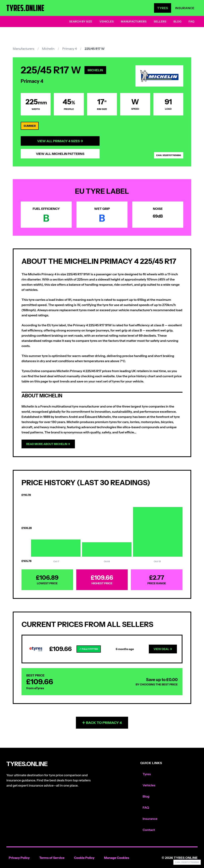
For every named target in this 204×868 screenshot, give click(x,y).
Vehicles (107, 22)
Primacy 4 (70, 49)
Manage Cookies (117, 858)
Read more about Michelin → (48, 444)
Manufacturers (134, 22)
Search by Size (81, 22)
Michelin (48, 49)
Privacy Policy (19, 858)
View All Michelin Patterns (60, 154)
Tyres (163, 8)
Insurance (185, 8)
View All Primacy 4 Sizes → (60, 141)
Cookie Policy (84, 858)
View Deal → (163, 649)
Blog (178, 22)
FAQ (192, 22)
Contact (149, 830)
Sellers (160, 22)
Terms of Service (52, 858)
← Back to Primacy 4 (102, 723)
